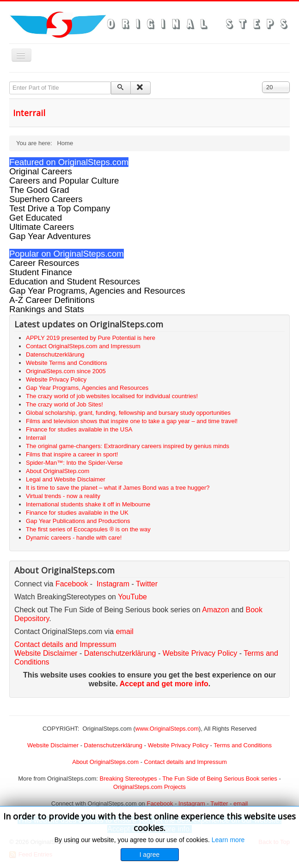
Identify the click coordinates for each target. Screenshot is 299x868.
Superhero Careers (46, 199)
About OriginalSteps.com (105, 762)
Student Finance (41, 272)
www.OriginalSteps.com (167, 729)
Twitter (147, 584)
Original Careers (41, 171)
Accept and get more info (164, 684)
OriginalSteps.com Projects (149, 787)
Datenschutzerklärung (120, 653)
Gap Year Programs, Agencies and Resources (97, 291)
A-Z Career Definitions (52, 300)
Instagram (113, 584)
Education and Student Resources (75, 281)
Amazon (217, 610)
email (125, 631)
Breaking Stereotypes (128, 779)
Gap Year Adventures (50, 236)
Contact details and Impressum (186, 762)
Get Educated (36, 218)
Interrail (29, 113)
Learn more (228, 840)
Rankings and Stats (47, 309)
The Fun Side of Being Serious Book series (220, 779)
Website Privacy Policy (200, 653)
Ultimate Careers (42, 227)
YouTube (132, 597)
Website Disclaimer (46, 653)
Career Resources (44, 263)
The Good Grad (39, 190)
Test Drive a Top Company (60, 208)
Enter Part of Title (9, 82)
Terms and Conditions (243, 745)
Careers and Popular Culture (64, 181)
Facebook (72, 584)
